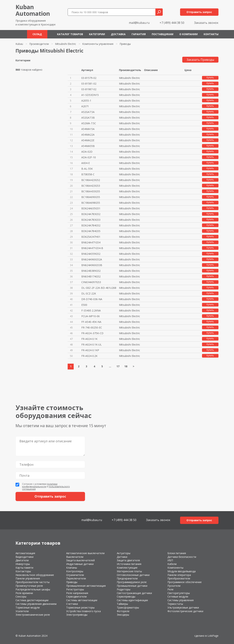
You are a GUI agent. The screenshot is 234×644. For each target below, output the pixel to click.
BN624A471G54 (91, 242)
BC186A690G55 (91, 197)
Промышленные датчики (132, 586)
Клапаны (72, 568)
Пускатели (174, 586)
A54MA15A (88, 129)
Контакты (211, 34)
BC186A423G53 (91, 186)
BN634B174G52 (91, 276)
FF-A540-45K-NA (91, 322)
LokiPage (213, 636)
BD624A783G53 (91, 220)
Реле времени (24, 593)
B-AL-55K (87, 169)
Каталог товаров (70, 34)
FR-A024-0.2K (89, 356)
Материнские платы (129, 571)
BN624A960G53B (92, 265)
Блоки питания (177, 553)
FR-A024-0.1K (89, 339)
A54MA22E (88, 140)
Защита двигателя (128, 560)
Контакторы (23, 571)
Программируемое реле (132, 582)
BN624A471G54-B (92, 248)
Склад (37, 34)
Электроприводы (77, 615)
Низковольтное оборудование (35, 575)
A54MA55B (88, 146)
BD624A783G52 (91, 214)
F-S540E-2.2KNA (91, 310)
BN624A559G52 (91, 254)
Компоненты (175, 568)
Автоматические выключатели (85, 553)
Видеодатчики (24, 557)
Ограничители (75, 575)
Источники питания (129, 564)
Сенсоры (21, 597)
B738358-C (88, 174)
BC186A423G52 (91, 180)
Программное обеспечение (185, 582)
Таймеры (122, 604)
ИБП (170, 560)
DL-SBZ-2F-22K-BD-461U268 (99, 288)
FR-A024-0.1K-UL (91, 345)
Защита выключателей (80, 560)
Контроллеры (75, 571)
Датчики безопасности (182, 557)
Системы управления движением (36, 604)
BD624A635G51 (91, 208)
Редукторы (124, 589)
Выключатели (75, 557)
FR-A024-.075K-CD (92, 333)
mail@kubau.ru (139, 23)
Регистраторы (75, 589)
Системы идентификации (132, 600)
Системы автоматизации (82, 600)
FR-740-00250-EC (92, 327)
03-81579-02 (89, 78)
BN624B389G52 (91, 271)
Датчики (122, 557)
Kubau (19, 44)
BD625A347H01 (91, 237)
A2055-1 (86, 101)
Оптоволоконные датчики (133, 575)
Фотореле (123, 611)
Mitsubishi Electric (66, 44)
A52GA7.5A (88, 112)
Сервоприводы (126, 597)
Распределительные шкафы (33, 589)
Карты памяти (24, 568)
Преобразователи (179, 578)
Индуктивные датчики (80, 564)
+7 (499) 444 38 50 (172, 23)
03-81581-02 (89, 84)
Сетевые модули (178, 597)
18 (126, 366)
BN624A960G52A (92, 259)
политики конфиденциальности (40, 485)
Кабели (172, 564)
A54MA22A (88, 135)
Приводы (72, 582)
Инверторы (23, 564)
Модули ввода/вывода (182, 571)
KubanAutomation (33, 10)
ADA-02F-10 (89, 157)
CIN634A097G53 (91, 282)
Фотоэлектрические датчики (185, 611)
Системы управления (181, 600)
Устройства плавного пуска (83, 611)
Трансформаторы (128, 607)
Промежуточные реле (29, 586)
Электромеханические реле (33, 615)
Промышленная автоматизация (86, 586)
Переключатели (76, 578)
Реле (170, 589)
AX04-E (86, 163)
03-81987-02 (89, 89)
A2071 (85, 106)
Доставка (118, 34)
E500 (84, 305)
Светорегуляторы (179, 593)
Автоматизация (25, 553)
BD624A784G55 (91, 231)
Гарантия (139, 34)
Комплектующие (127, 568)
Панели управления (28, 578)
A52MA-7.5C (89, 123)
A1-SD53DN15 (90, 95)
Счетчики (72, 604)
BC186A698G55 (91, 203)
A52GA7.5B (88, 118)
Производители (39, 44)
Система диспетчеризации (32, 600)
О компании (188, 34)
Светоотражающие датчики (134, 593)
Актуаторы (124, 553)
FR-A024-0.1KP (90, 350)
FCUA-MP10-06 (90, 316)
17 (118, 366)
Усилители (22, 611)
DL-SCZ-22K (89, 293)
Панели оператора (179, 575)
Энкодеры (123, 615)
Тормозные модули (28, 607)
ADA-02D (87, 152)
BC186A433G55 (91, 191)
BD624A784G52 (91, 225)
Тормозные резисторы (80, 607)
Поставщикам (163, 34)
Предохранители (127, 578)
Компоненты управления (98, 44)
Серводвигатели (76, 597)
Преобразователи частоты (33, 582)
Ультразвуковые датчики (183, 607)
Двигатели (22, 560)
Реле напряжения (77, 593)
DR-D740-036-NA (92, 299)
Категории (97, 34)
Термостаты (175, 604)
